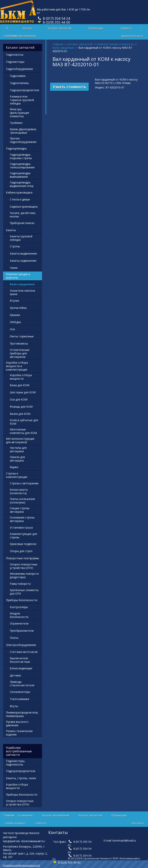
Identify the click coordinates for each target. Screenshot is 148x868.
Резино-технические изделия (19, 733)
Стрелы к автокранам (24, 483)
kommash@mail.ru (124, 840)
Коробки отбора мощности (21, 377)
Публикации (96, 28)
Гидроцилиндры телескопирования (22, 166)
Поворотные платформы (22, 558)
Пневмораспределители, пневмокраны (22, 714)
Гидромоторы (15, 62)
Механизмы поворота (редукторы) (24, 575)
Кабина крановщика (19, 192)
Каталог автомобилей (27, 29)
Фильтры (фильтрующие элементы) (20, 113)
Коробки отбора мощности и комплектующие (17, 366)
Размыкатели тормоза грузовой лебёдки (22, 100)
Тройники (16, 123)
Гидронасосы (15, 55)
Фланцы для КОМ (21, 407)
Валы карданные (63, 48)
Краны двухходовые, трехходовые (23, 131)
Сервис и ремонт (126, 29)
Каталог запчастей (60, 28)
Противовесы (19, 343)
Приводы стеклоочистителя (22, 683)
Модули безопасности (19, 615)
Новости (16, 36)
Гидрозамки (18, 76)
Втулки (14, 301)
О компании (25, 815)
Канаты (11, 230)
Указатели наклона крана (22, 292)
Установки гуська (21, 527)
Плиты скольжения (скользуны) (22, 501)
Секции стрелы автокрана (20, 510)
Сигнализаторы (20, 692)
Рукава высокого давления (17, 723)
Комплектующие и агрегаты (115, 44)
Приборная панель (22, 223)
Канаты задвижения (23, 261)
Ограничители (19, 623)
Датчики (15, 675)
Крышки (15, 315)
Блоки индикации (21, 668)
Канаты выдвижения (23, 253)
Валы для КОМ (20, 385)
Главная (58, 44)
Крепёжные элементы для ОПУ (24, 592)
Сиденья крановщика (24, 207)
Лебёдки (15, 322)
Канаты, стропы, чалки (21, 778)
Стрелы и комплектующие (17, 475)
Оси (12, 329)
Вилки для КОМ (20, 414)
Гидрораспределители (24, 90)
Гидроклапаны (19, 83)
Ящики (14, 467)
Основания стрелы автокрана (22, 519)
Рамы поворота (20, 584)
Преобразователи (22, 631)
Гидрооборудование (19, 69)
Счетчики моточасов (24, 652)
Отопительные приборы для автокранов (20, 353)
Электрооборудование (21, 645)
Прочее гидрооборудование (23, 140)
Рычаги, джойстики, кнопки (23, 215)
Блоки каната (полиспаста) (19, 491)
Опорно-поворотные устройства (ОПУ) (24, 566)
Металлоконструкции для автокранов (20, 440)
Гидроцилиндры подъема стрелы (21, 156)
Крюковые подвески (23, 544)
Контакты (137, 36)
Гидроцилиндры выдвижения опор (22, 184)
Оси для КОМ (19, 399)
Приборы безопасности (22, 600)
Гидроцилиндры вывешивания (20, 175)
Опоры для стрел (21, 551)
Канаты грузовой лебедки (21, 238)
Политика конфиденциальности (21, 865)
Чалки (14, 268)
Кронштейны (18, 308)
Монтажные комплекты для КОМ (23, 431)
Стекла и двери (20, 199)
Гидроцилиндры (16, 148)
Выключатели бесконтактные (20, 660)
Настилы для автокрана (18, 449)
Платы (14, 638)
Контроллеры (19, 607)
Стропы (15, 246)
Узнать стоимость (69, 87)
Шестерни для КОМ (23, 392)
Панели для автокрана (17, 459)
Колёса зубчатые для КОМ (24, 422)
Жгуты (14, 706)
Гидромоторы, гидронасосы (16, 763)
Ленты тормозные (22, 336)
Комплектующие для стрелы (23, 536)
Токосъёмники (19, 699)
